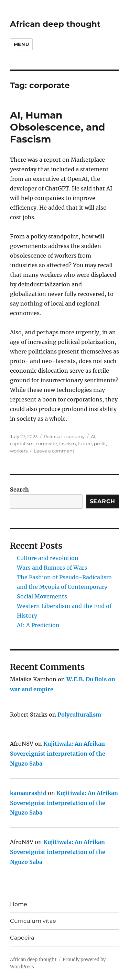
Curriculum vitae (33, 921)
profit (100, 444)
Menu (21, 44)
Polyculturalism (79, 715)
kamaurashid (28, 793)
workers (19, 451)
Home (19, 904)
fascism (68, 444)
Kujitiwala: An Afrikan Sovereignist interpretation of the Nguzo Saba (58, 754)
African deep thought (55, 24)
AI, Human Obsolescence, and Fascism (57, 127)
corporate (46, 444)
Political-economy (64, 436)
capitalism (22, 444)
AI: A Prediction (38, 625)
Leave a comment (54, 451)
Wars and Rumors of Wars (52, 568)
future (85, 444)
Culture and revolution (48, 558)
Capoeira (22, 938)
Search (19, 489)
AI (93, 436)
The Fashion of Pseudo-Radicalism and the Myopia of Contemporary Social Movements (64, 587)
